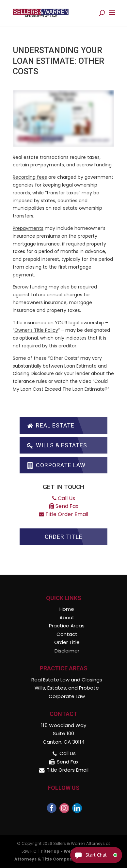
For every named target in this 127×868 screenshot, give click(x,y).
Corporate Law (56, 465)
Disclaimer (67, 651)
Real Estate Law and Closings (67, 680)
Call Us (64, 498)
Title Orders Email (68, 770)
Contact (67, 634)
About (67, 617)
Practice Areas (67, 626)
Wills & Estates (57, 445)
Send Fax (64, 506)
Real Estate (50, 425)
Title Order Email (63, 514)
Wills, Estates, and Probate (67, 688)
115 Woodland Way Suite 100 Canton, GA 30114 (64, 734)
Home (67, 609)
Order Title (64, 537)
